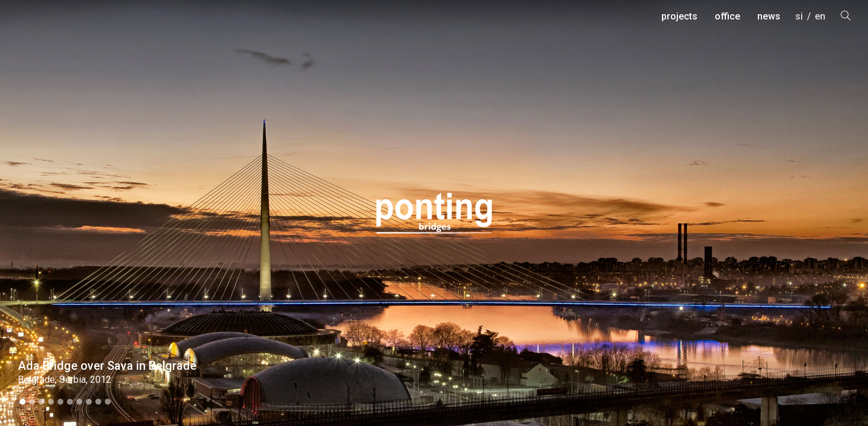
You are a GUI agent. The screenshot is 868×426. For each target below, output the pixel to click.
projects (679, 16)
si (799, 16)
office (727, 16)
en (820, 16)
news (769, 16)
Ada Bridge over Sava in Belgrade (107, 366)
